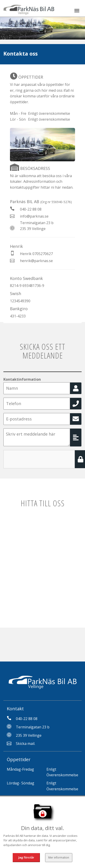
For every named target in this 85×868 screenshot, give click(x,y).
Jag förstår (26, 857)
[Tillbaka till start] (29, 8)
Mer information (59, 857)
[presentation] (38, 459)
